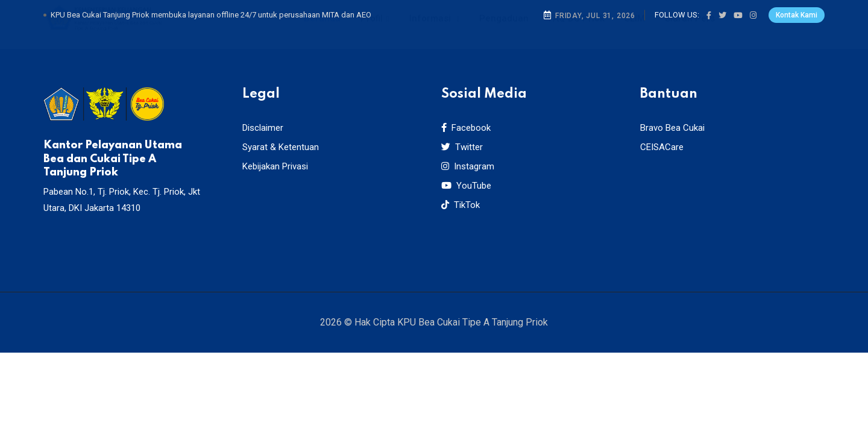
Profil (372, 30)
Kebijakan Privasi (275, 166)
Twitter (462, 147)
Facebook (466, 128)
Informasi (431, 30)
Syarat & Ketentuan (281, 147)
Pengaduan (504, 30)
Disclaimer (263, 128)
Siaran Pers (690, 30)
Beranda (322, 30)
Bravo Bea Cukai (672, 128)
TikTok (461, 205)
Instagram (468, 166)
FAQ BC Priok (577, 30)
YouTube (466, 186)
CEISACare (662, 147)
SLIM (635, 30)
